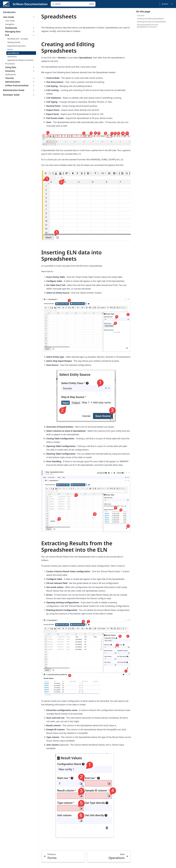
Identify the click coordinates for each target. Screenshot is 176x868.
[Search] (73, 4)
